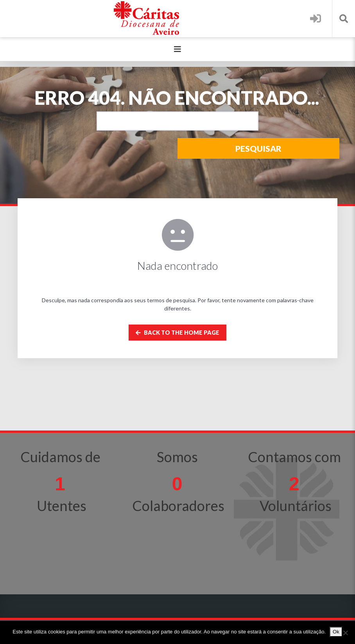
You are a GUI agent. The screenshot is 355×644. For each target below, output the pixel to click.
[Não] (345, 633)
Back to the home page (177, 333)
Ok (336, 632)
